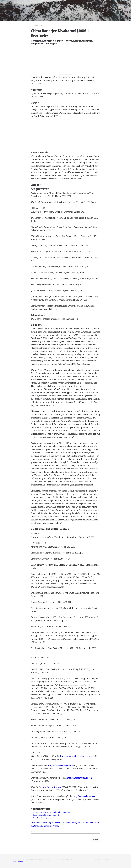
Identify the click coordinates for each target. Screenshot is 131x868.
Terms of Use (18, 862)
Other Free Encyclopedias (42, 818)
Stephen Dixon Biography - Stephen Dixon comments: (52, 812)
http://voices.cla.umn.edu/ (85, 796)
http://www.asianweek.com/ (61, 765)
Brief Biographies (39, 823)
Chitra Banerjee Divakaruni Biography (46, 815)
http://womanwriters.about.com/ (75, 756)
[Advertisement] (65, 60)
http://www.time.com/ (53, 787)
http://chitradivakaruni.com (80, 778)
